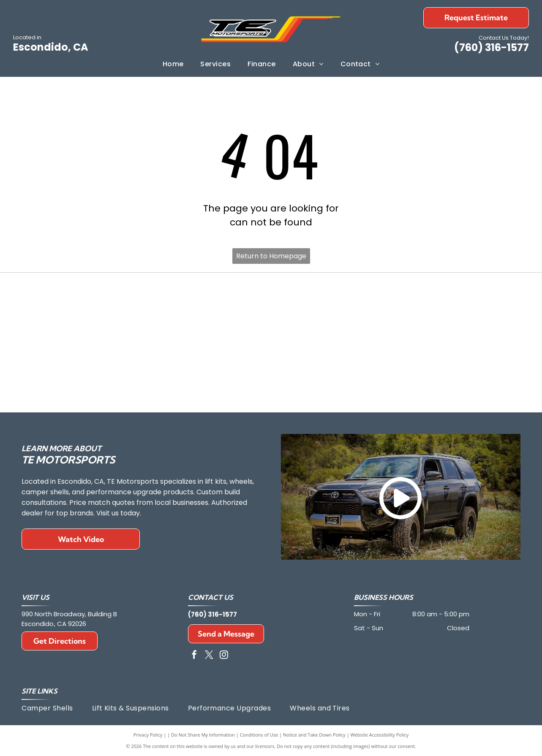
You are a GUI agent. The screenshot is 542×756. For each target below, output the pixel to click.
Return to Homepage (271, 256)
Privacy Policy (148, 735)
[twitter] (209, 656)
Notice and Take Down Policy (314, 735)
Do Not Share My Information (203, 735)
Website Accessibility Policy (379, 735)
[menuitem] (173, 64)
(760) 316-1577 (492, 47)
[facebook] (194, 656)
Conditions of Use (259, 735)
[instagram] (224, 656)
